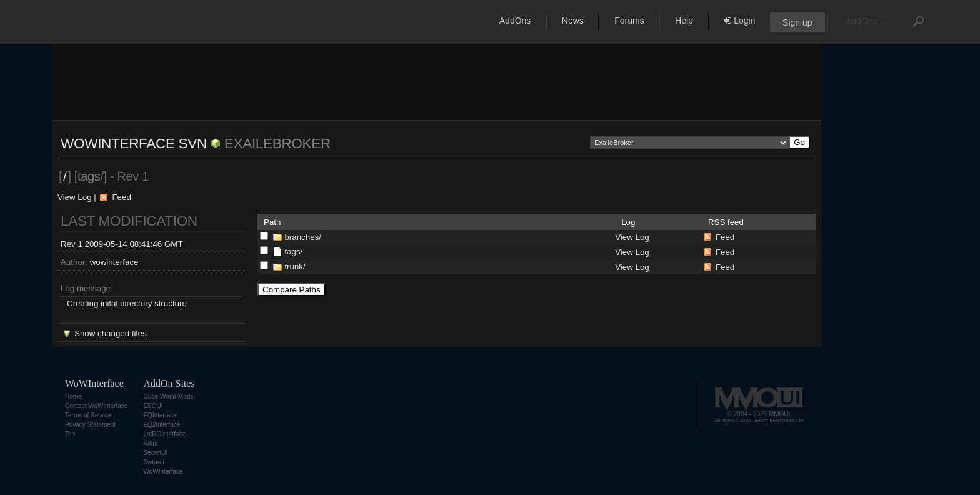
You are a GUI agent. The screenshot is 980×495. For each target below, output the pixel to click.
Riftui (150, 443)
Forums (629, 21)
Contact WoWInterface (96, 406)
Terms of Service (88, 415)
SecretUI (155, 453)
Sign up (797, 22)
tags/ (293, 252)
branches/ (303, 237)
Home (73, 397)
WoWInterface (163, 472)
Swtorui (153, 462)
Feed (121, 197)
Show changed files (111, 333)
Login (739, 21)
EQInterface (160, 415)
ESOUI (153, 406)
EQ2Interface (162, 425)
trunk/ (295, 267)
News (573, 21)
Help (684, 21)
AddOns (515, 21)
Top (70, 434)
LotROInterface (164, 434)
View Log (75, 197)
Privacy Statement (90, 425)
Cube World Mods (168, 397)
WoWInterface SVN (134, 143)
